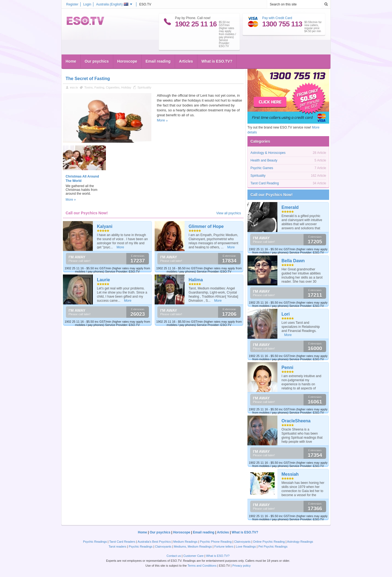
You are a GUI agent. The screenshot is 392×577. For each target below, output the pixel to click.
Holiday (126, 87)
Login (87, 4)
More (161, 120)
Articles (186, 61)
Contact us (174, 556)
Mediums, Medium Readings (193, 547)
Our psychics (97, 61)
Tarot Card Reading (265, 183)
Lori (286, 314)
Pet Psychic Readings (273, 547)
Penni (287, 367)
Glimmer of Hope (206, 226)
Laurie (103, 280)
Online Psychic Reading (269, 542)
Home (71, 61)
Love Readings (246, 547)
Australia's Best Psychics (154, 542)
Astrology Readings (300, 542)
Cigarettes (113, 87)
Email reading (158, 61)
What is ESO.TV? (217, 61)
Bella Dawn (293, 261)
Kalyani (105, 226)
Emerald (290, 207)
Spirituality (144, 87)
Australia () (112, 4)
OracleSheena (296, 421)
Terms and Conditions (202, 566)
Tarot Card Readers (122, 542)
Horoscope (127, 61)
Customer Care (193, 556)
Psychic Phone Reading (216, 542)
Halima (196, 280)
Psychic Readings (95, 542)
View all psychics (229, 213)
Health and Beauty (264, 160)
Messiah (290, 474)
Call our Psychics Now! (272, 195)
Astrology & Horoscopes (268, 153)
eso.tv (74, 87)
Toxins (88, 87)
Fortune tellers (224, 547)
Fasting (99, 87)
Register (72, 4)
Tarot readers (117, 547)
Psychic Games (262, 168)
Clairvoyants (242, 542)
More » (71, 200)
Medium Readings (186, 542)
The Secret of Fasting (88, 79)
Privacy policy (241, 566)
